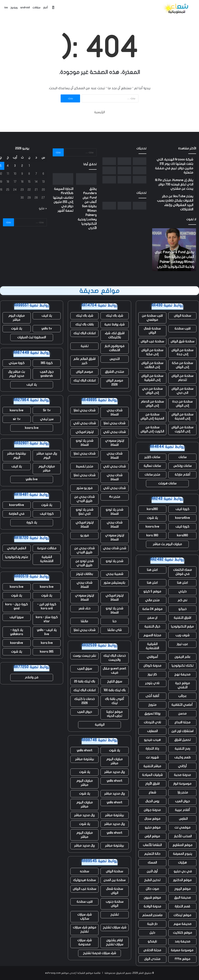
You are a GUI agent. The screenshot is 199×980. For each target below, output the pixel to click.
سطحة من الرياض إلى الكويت (182, 429)
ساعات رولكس (182, 466)
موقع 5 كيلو (152, 591)
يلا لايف (47, 316)
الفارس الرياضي (17, 548)
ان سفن (152, 618)
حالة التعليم (152, 854)
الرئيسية (99, 112)
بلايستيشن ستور (114, 583)
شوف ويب (182, 635)
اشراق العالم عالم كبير (84, 361)
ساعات (182, 457)
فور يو (85, 535)
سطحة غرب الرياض (152, 341)
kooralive (17, 643)
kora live (47, 643)
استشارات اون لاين (182, 731)
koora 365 (47, 652)
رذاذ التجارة (152, 749)
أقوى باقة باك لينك (114, 701)
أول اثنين (152, 871)
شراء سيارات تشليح (115, 927)
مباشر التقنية (152, 766)
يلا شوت (152, 518)
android (25, 8)
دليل (152, 933)
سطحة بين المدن (115, 880)
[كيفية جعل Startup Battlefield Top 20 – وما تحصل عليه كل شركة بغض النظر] (140, 170)
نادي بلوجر (152, 683)
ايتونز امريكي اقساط (85, 525)
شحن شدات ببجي (115, 548)
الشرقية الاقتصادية (152, 646)
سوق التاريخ (115, 681)
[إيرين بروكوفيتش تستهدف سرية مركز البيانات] (124, 170)
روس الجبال (152, 801)
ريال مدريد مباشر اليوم (47, 456)
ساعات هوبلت (167, 483)
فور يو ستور (85, 488)
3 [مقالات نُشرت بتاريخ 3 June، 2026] (15, 166)
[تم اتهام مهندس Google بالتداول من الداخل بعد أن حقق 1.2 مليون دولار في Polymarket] (109, 180)
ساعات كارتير (152, 457)
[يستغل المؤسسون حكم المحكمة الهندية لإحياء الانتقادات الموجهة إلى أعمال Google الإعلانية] (140, 180)
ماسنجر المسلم (152, 915)
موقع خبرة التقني (182, 685)
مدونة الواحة (152, 906)
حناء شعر (85, 608)
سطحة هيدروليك (84, 880)
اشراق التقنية (182, 618)
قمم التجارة (182, 906)
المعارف (152, 731)
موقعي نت (182, 828)
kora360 (152, 509)
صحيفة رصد (182, 941)
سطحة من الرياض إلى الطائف (152, 365)
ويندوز (14, 8)
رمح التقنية (182, 749)
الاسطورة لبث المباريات (32, 337)
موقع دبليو (152, 828)
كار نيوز (152, 674)
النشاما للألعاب (152, 845)
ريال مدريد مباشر (115, 772)
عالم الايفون (182, 657)
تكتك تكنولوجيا (182, 666)
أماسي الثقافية (182, 705)
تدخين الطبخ (152, 880)
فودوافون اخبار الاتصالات (115, 348)
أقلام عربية (182, 810)
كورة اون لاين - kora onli (47, 606)
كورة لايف (182, 509)
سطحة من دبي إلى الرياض (152, 391)
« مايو (43, 208)
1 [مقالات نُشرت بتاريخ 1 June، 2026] (29, 166)
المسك (152, 863)
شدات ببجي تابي (85, 423)
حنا (114, 621)
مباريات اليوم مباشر (114, 761)
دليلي (182, 591)
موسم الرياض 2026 (115, 383)
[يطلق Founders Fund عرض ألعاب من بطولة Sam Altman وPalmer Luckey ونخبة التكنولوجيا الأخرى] (140, 161)
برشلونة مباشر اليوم (17, 456)
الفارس (182, 819)
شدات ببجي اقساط (115, 412)
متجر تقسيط (84, 466)
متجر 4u (115, 497)
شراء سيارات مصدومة (85, 942)
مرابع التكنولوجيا (182, 627)
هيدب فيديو (152, 740)
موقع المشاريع (182, 845)
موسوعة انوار (182, 784)
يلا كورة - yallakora (17, 632)
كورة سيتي (17, 363)
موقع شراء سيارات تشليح (85, 929)
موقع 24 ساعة (152, 609)
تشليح (115, 915)
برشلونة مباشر (85, 759)
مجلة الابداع (182, 722)
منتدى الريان (152, 959)
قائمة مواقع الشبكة (89, 973)
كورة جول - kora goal (17, 606)
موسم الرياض (84, 372)
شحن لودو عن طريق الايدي (85, 563)
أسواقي (152, 657)
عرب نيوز (182, 644)
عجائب (182, 696)
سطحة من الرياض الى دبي (182, 391)
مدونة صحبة (182, 775)
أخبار (45, 8)
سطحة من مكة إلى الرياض (182, 365)
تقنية (85, 346)
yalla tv (47, 329)
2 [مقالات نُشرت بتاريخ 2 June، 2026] (22, 166)
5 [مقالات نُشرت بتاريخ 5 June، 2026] (1, 166)
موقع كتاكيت (182, 933)
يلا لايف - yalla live (47, 632)
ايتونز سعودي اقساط (115, 443)
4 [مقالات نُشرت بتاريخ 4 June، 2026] (8, 166)
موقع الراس (152, 836)
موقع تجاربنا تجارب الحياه (114, 714)
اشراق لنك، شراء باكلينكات (115, 335)
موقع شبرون (152, 898)
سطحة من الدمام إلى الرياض (152, 404)
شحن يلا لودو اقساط (85, 443)
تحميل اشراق (182, 740)
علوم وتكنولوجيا (17, 557)
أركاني (182, 766)
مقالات (36, 8)
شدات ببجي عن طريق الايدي (84, 499)
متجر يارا (182, 792)
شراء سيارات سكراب (85, 917)
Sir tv (47, 410)
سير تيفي (47, 419)
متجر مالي (152, 600)
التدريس (115, 359)
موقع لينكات (182, 915)
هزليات (182, 863)
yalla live (32, 479)
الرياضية (100, 725)
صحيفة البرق (182, 898)
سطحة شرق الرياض (182, 341)
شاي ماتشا (115, 630)
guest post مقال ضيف (114, 671)
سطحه (84, 871)
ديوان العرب (182, 801)
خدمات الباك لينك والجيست (115, 658)
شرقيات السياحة (152, 775)
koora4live (182, 518)
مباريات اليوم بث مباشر (167, 544)
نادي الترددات (152, 722)
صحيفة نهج (182, 674)
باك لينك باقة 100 (114, 690)
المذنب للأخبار (182, 836)
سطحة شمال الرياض (152, 331)
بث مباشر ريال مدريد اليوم (17, 374)
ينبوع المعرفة (182, 854)
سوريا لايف (17, 617)
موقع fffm (182, 959)
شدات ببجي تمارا (85, 410)
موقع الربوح (182, 889)
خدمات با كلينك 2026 (84, 701)
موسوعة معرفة (182, 950)
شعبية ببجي (115, 574)
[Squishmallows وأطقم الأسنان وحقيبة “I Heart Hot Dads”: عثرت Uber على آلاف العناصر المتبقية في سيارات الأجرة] (109, 161)
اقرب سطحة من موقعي (152, 318)
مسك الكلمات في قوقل (182, 572)
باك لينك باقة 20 (85, 681)
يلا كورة (32, 523)
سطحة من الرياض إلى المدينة (182, 416)
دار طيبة (152, 924)
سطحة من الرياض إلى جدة (182, 352)
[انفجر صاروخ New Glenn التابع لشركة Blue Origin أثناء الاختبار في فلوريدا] (124, 180)
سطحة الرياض (182, 316)
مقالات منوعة (47, 548)
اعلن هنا (152, 570)
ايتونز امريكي (85, 432)
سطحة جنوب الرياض (115, 904)
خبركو (182, 609)
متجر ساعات (152, 475)
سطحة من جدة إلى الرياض (182, 404)
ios (6, 8)
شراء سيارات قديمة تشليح (99, 953)
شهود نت (152, 757)
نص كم (182, 600)
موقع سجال (152, 819)
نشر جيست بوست (84, 656)
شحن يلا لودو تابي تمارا (85, 512)
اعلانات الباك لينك (85, 333)
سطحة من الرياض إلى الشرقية (152, 378)
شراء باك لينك (114, 316)
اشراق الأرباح (152, 784)
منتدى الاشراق (114, 372)
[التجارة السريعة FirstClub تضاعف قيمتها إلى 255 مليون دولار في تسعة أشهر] (124, 161)
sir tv (17, 419)
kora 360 (152, 535)
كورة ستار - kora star (47, 619)
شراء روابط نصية (114, 324)
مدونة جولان (152, 810)
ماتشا (84, 621)
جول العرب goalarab (47, 374)
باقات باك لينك (85, 324)
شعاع (152, 792)
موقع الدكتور (182, 880)
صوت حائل (152, 889)
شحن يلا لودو (114, 561)
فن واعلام (32, 677)
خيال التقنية (152, 627)
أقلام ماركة (182, 475)
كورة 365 (47, 363)
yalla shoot (85, 750)
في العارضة (17, 514)
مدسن (182, 714)
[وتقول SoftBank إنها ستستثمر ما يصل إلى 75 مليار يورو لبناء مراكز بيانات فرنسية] (109, 170)
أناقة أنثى (152, 696)
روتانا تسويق (152, 714)
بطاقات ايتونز (85, 574)
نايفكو (152, 941)
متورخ (152, 705)
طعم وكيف (182, 757)
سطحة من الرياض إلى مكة (152, 352)
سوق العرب (85, 669)
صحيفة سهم (182, 924)
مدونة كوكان (152, 666)
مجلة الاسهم (152, 635)
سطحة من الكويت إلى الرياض (152, 429)
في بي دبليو (182, 871)
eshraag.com (53, 973)
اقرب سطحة (182, 329)
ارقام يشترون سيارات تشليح (115, 942)
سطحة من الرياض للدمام (182, 378)
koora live (152, 527)
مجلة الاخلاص (152, 950)
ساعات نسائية (152, 466)
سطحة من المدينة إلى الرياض (152, 416)
